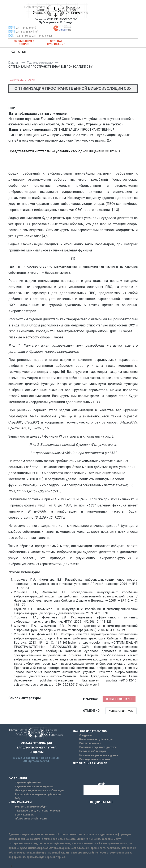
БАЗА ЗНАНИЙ (18, 778)
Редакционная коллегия (95, 759)
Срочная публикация (56, 43)
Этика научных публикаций (96, 739)
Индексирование (90, 743)
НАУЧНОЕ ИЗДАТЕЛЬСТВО (90, 731)
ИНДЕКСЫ (37, 752)
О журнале (86, 735)
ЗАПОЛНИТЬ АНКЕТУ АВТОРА (36, 748)
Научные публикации (93, 751)
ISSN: (12, 28)
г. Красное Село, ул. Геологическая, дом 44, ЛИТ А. (38, 813)
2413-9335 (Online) (27, 32)
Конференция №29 (121, 711)
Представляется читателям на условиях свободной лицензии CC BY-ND (64, 151)
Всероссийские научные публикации (38, 794)
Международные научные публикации (39, 790)
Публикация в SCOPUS (24, 43)
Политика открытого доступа (98, 747)
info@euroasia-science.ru (31, 819)
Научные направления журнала (99, 755)
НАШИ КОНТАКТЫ (20, 802)
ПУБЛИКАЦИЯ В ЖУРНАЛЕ (90, 763)
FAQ (17, 798)
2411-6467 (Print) (26, 28)
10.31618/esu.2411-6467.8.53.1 (34, 36)
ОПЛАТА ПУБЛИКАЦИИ (37, 743)
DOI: (11, 36)
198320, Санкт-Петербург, (31, 807)
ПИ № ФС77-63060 (66, 19)
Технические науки (22, 80)
